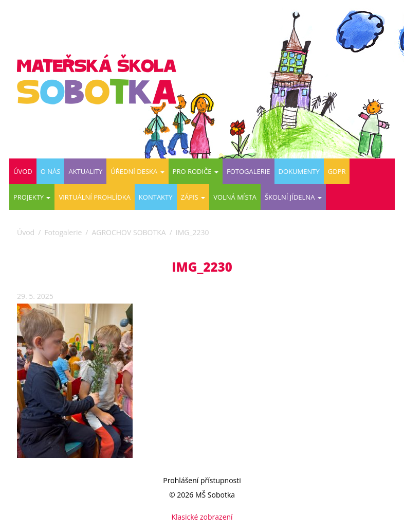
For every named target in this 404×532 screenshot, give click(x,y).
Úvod (23, 171)
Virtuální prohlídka (94, 197)
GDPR (337, 171)
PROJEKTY (32, 197)
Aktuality (85, 171)
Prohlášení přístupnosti (202, 480)
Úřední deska (137, 171)
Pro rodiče (196, 171)
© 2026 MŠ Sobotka (202, 495)
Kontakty (156, 197)
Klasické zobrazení (202, 517)
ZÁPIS (193, 197)
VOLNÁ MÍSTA (235, 197)
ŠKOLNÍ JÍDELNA (293, 197)
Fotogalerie (249, 171)
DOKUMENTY (299, 171)
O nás (51, 171)
